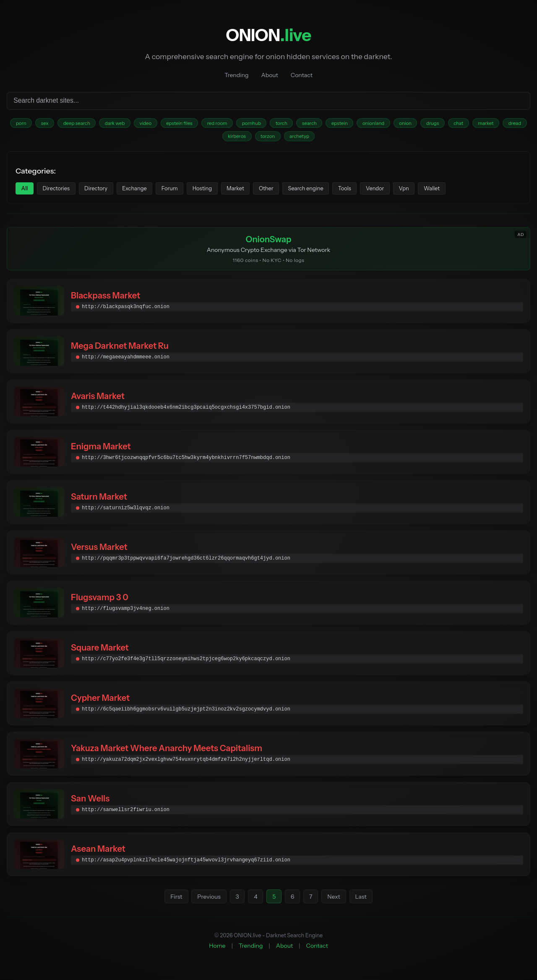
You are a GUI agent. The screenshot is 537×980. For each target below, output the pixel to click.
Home (217, 953)
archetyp (335, 139)
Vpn (457, 193)
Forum (191, 193)
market (199, 139)
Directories (62, 193)
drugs (485, 124)
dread (232, 139)
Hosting (228, 193)
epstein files (201, 124)
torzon (300, 139)
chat (514, 124)
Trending (236, 75)
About (269, 75)
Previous (206, 904)
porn (23, 124)
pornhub (281, 124)
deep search (86, 124)
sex (51, 124)
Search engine (346, 193)
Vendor (424, 193)
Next (337, 904)
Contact (302, 75)
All (26, 193)
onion (453, 124)
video (163, 124)
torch (314, 124)
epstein (380, 124)
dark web (129, 124)
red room (243, 124)
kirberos (266, 139)
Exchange (151, 193)
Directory (107, 193)
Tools (390, 193)
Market (266, 193)
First (172, 904)
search (346, 124)
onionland (418, 124)
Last (365, 904)
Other (301, 193)
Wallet (490, 193)
